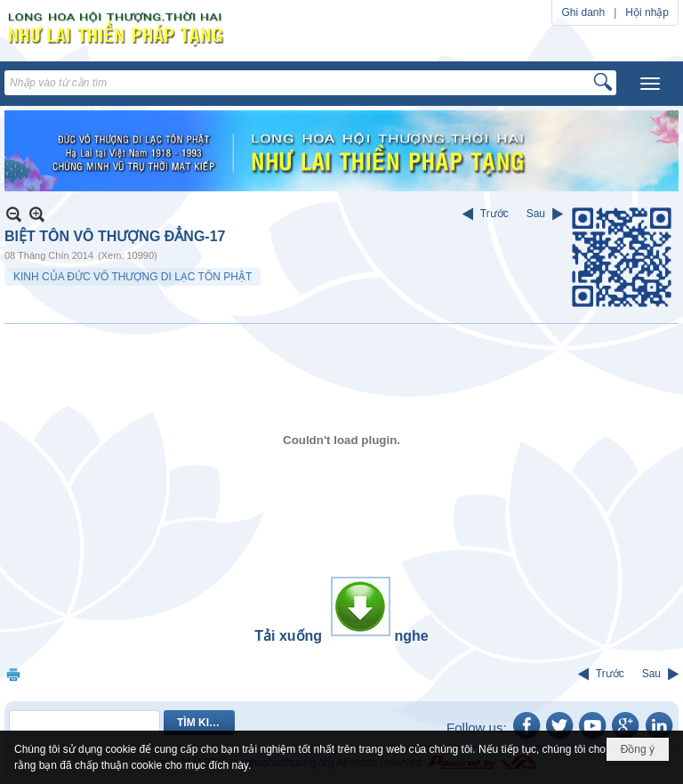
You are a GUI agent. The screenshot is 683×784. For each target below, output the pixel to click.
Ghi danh (583, 12)
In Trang (13, 674)
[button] (650, 84)
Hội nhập (647, 12)
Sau (536, 214)
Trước (494, 214)
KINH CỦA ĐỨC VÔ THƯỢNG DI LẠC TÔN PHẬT (133, 277)
